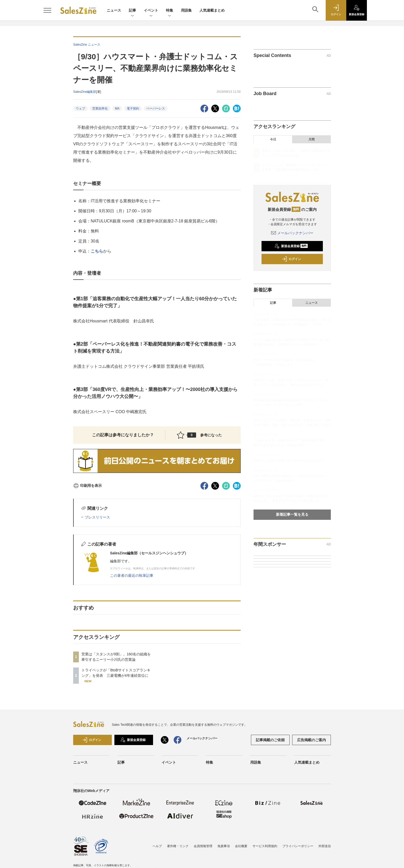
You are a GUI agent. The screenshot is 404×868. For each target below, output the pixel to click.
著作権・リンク (178, 846)
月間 (312, 139)
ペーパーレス (156, 109)
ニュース (114, 10)
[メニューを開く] (47, 10)
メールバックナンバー (292, 233)
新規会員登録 (291, 246)
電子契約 (133, 109)
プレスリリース (97, 517)
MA (117, 109)
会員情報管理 (203, 846)
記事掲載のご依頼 (270, 740)
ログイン (291, 259)
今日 (273, 139)
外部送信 (325, 846)
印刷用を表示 (87, 486)
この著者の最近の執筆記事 (132, 575)
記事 (132, 11)
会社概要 (241, 846)
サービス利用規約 (265, 846)
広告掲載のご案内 (312, 740)
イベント (151, 11)
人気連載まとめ (212, 10)
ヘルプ (157, 846)
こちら (97, 251)
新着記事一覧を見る (292, 514)
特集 (170, 11)
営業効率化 (100, 109)
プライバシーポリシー (298, 846)
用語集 (186, 10)
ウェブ (80, 109)
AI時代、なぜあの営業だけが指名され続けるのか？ (289, 461)
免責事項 (224, 846)
